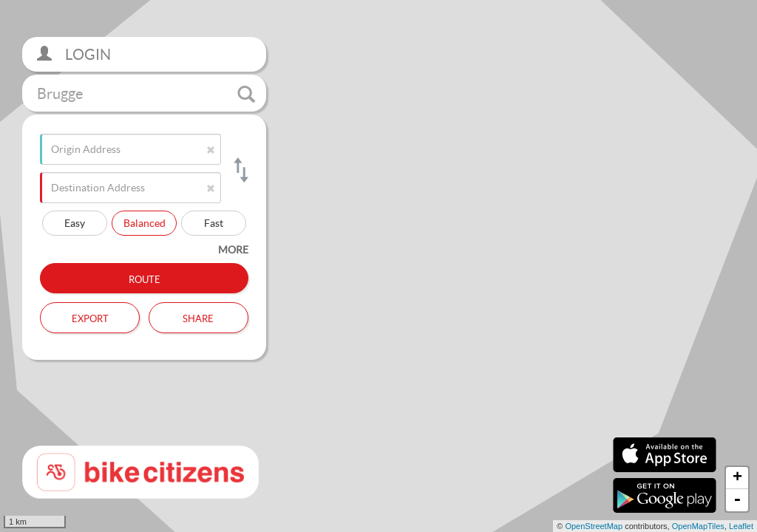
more (233, 249)
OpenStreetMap (594, 526)
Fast (214, 223)
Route (145, 278)
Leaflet (741, 526)
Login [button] (74, 54)
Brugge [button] (146, 94)
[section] (378, 266)
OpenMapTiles (698, 526)
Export (90, 317)
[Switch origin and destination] (240, 170)
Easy (75, 223)
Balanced (145, 223)
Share (198, 317)
